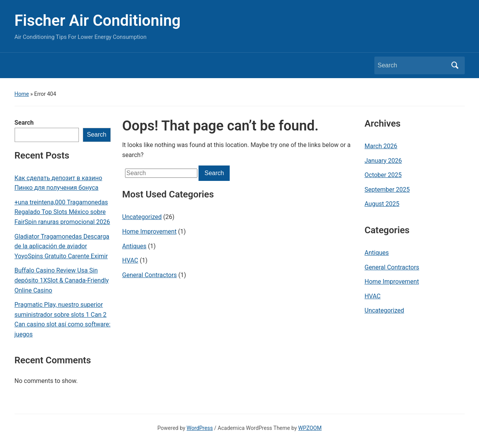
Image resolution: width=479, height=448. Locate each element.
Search (24, 123)
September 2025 (387, 190)
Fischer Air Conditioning (98, 21)
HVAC (130, 260)
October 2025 (383, 175)
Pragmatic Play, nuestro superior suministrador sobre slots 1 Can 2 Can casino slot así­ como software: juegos (63, 319)
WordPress (200, 428)
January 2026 (383, 161)
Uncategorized (142, 217)
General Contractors (150, 275)
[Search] (412, 65)
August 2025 (382, 204)
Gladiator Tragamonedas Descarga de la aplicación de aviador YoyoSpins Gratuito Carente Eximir (62, 246)
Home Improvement (149, 232)
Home (22, 94)
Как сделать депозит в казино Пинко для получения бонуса (58, 183)
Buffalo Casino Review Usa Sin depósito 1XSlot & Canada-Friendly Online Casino (62, 280)
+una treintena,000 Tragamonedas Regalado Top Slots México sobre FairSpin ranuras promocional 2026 (63, 212)
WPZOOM (310, 428)
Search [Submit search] (455, 65)
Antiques (134, 246)
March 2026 (381, 146)
